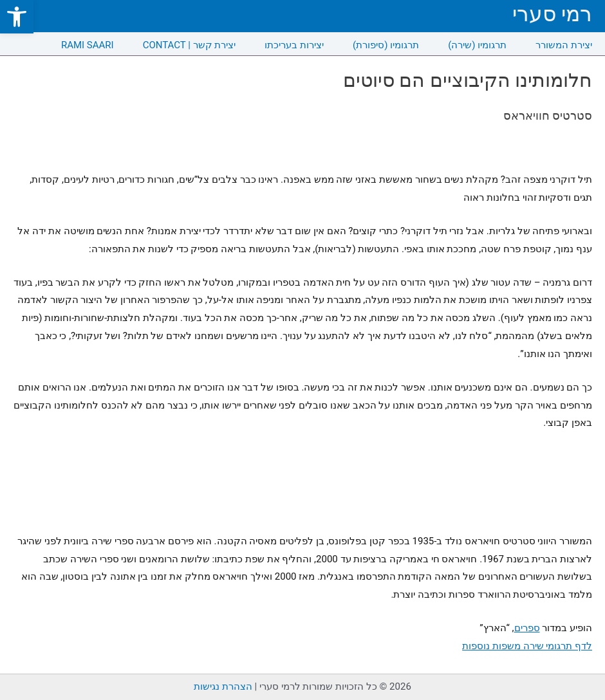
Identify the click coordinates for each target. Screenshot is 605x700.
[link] (17, 17)
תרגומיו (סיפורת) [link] (386, 45)
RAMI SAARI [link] (88, 45)
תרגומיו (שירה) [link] (477, 45)
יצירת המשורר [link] (564, 45)
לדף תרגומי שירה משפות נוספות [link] (527, 646)
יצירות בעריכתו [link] (294, 45)
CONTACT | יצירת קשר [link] (190, 45)
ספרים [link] (527, 628)
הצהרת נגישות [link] (223, 686)
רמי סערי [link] (552, 14)
